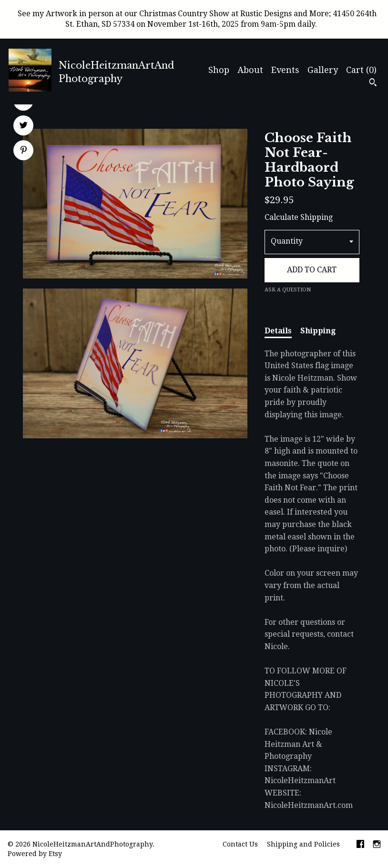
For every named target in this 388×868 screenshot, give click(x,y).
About (250, 70)
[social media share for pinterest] (24, 151)
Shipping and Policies (303, 844)
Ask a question (288, 290)
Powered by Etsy (35, 854)
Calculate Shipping (299, 217)
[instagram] (377, 845)
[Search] (373, 83)
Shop (219, 70)
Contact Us (240, 844)
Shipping (318, 331)
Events (285, 70)
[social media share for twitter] (24, 126)
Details (278, 331)
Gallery (323, 70)
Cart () (361, 70)
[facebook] (360, 845)
